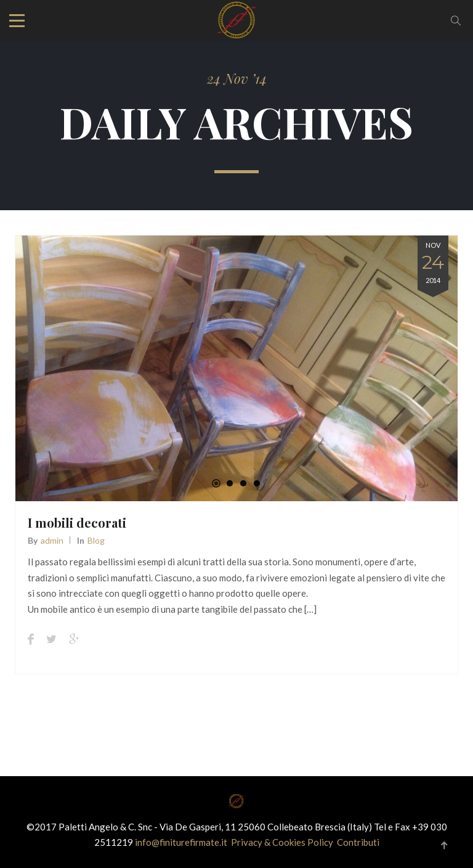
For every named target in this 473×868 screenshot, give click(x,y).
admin (52, 540)
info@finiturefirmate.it (182, 842)
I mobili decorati (77, 522)
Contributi (358, 842)
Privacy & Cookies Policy (282, 842)
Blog (96, 540)
